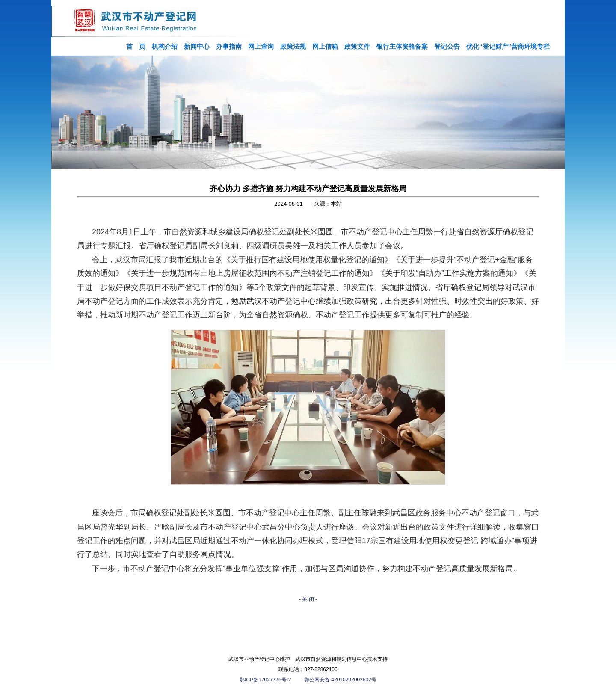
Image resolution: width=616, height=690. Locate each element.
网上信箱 (325, 46)
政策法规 (293, 46)
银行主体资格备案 (402, 46)
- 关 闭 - (308, 599)
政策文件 (357, 46)
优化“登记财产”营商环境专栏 (508, 46)
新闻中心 (197, 46)
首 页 (136, 46)
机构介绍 (165, 46)
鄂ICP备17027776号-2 (266, 680)
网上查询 (261, 46)
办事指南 (229, 46)
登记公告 (447, 46)
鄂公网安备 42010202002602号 (340, 680)
